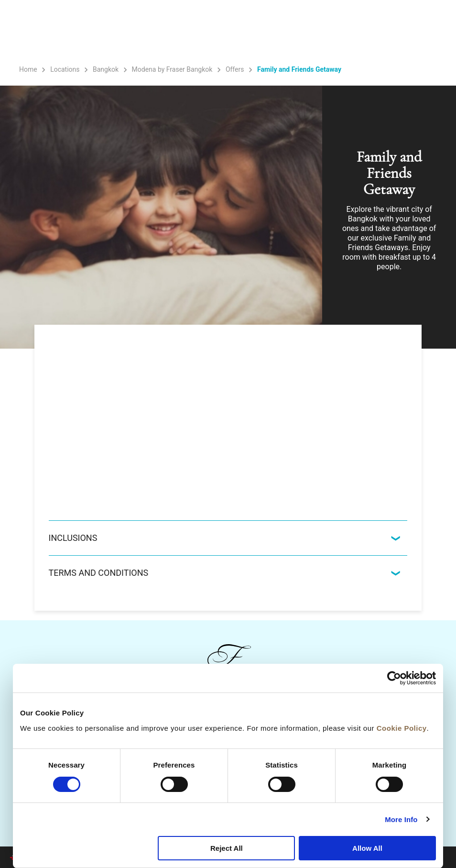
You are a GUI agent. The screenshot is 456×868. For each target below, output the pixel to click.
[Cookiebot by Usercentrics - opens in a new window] (394, 678)
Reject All (227, 848)
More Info (401, 819)
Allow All (367, 848)
